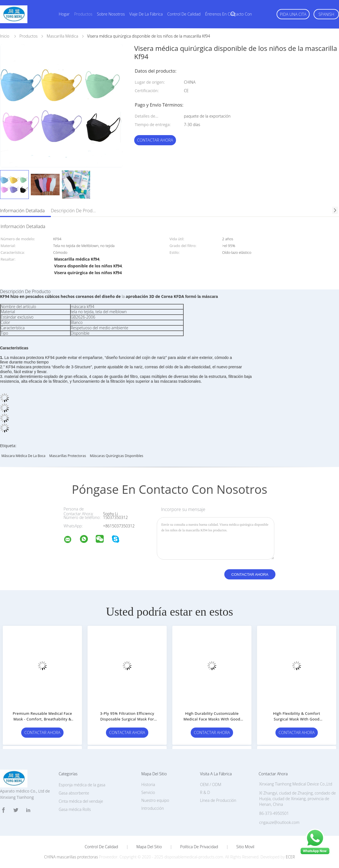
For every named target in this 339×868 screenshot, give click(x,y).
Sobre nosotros (111, 14)
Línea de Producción (218, 800)
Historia (148, 784)
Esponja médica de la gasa (82, 785)
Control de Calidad (101, 847)
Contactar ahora (155, 140)
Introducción (153, 808)
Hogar (64, 14)
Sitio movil (245, 847)
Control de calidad (184, 14)
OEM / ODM (211, 784)
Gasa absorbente (74, 793)
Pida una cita (293, 14)
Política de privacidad (199, 847)
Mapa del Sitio (149, 847)
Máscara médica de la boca (23, 456)
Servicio (148, 792)
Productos (83, 14)
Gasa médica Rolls (75, 809)
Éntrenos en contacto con (229, 14)
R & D (205, 792)
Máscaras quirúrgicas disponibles (117, 456)
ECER (290, 857)
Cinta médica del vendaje (81, 801)
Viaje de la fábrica (146, 14)
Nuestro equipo (155, 800)
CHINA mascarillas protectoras (71, 857)
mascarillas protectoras (68, 456)
